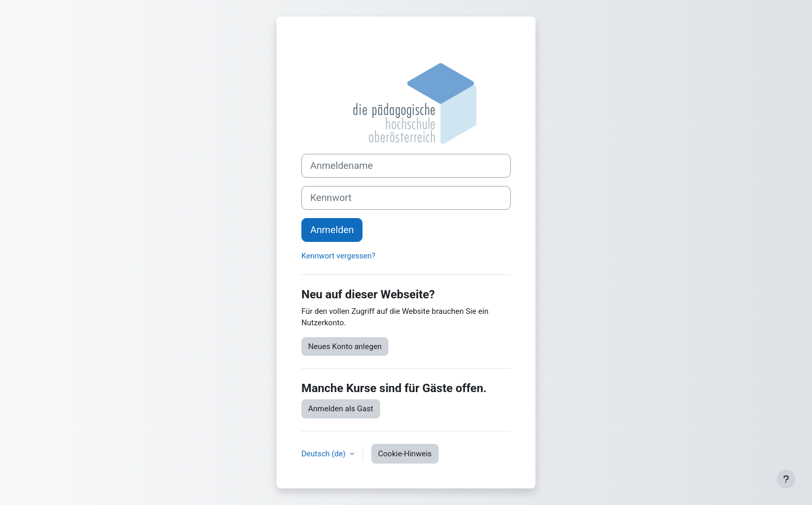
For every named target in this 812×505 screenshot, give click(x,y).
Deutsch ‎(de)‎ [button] (324, 454)
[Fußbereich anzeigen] (786, 479)
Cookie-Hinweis (405, 454)
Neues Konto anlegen (345, 347)
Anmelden (332, 230)
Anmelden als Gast (341, 409)
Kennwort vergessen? (338, 256)
